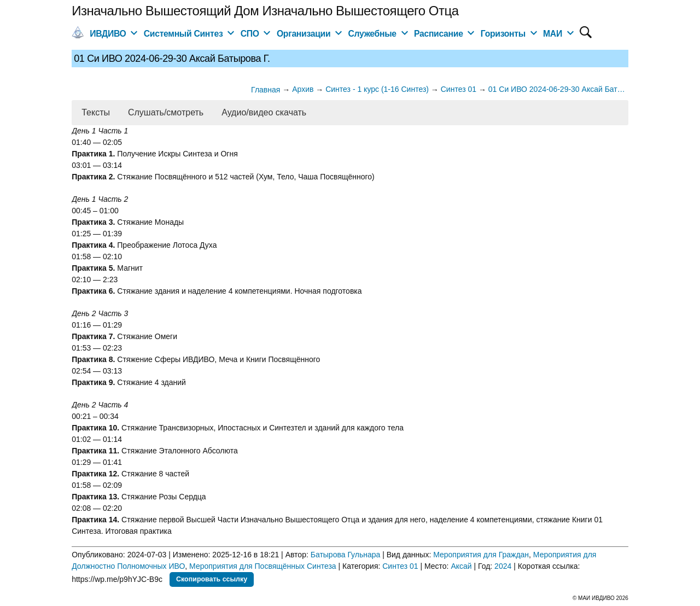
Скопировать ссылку (212, 579)
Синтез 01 (400, 566)
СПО (250, 34)
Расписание (439, 34)
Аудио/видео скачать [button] (264, 112)
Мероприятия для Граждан (481, 555)
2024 (503, 566)
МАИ (553, 34)
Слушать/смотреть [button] (166, 112)
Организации (304, 34)
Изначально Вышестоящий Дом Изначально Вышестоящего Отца (265, 11)
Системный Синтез (183, 34)
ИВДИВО (108, 34)
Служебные (372, 34)
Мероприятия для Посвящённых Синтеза (263, 566)
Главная (266, 90)
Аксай (461, 566)
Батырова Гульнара (346, 555)
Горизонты (503, 34)
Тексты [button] (96, 112)
